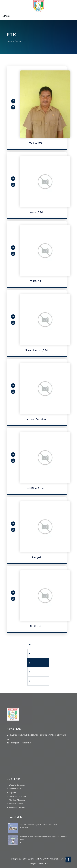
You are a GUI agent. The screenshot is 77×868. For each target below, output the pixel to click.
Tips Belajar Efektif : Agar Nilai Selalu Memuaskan (39, 825)
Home (9, 41)
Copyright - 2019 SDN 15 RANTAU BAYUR (31, 859)
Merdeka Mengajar (17, 800)
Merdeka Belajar (16, 804)
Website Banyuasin (17, 785)
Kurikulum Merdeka (17, 807)
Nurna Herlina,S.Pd (36, 350)
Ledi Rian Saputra (36, 488)
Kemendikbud (15, 789)
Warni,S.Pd (36, 212)
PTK (25, 41)
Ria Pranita (36, 626)
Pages (18, 41)
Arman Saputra (36, 419)
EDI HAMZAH (36, 143)
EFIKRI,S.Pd (36, 281)
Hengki (36, 557)
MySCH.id (44, 863)
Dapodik (12, 792)
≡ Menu (6, 16)
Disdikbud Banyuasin (18, 796)
